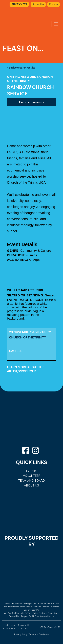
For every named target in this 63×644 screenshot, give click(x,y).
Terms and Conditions (39, 634)
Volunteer (32, 476)
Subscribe (38, 4)
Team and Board (32, 481)
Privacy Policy (21, 634)
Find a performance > (32, 102)
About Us (32, 485)
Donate (54, 4)
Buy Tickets (19, 4)
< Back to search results (21, 68)
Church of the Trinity (28, 337)
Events (32, 471)
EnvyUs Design (53, 627)
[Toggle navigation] (56, 24)
